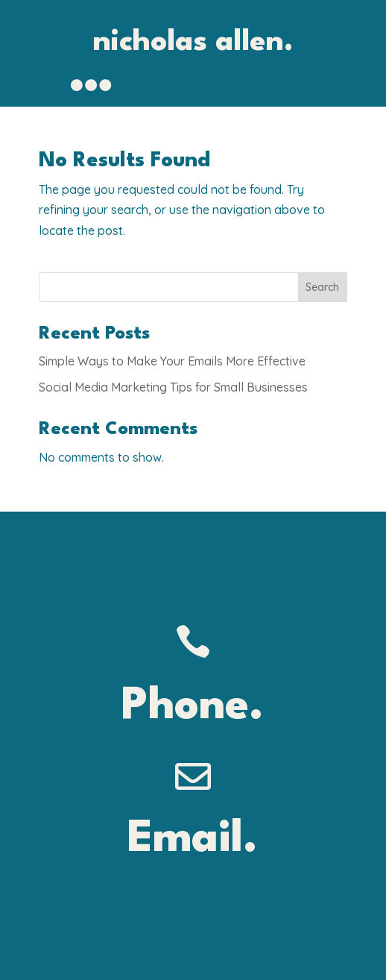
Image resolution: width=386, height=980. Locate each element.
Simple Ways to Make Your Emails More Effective (172, 361)
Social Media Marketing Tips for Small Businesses (173, 387)
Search (322, 287)
